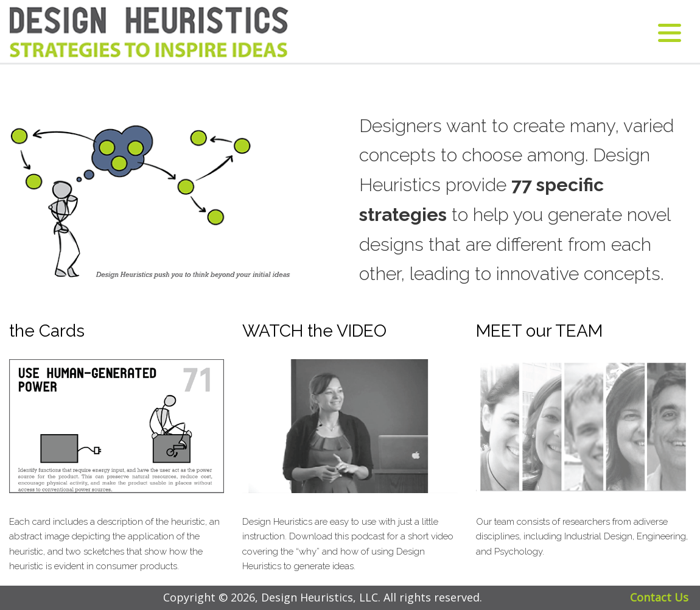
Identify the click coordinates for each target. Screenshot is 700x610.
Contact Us (659, 597)
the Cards (47, 331)
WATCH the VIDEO (314, 331)
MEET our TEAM (539, 331)
